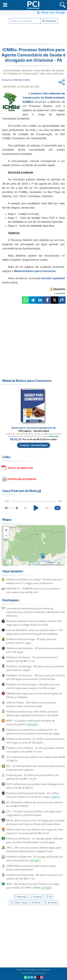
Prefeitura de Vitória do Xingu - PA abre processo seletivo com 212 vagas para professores (34, 581)
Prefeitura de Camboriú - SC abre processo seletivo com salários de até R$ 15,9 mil (35, 750)
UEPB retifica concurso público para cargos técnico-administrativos (31, 868)
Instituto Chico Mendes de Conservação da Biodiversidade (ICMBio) (44, 98)
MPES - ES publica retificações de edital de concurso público (30, 723)
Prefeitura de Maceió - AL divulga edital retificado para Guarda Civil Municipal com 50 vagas (35, 840)
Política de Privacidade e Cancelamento (33, 970)
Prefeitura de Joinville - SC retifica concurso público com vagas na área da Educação (35, 741)
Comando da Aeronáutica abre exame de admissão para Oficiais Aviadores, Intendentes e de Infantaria (35, 612)
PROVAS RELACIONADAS (22, 479)
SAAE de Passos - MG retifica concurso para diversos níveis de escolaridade (31, 704)
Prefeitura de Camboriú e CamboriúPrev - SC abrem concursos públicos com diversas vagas (33, 732)
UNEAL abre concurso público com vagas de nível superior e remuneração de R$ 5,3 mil (35, 831)
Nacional (21, 897)
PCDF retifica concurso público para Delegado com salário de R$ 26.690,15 (35, 786)
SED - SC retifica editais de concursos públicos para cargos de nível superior (35, 768)
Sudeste (36, 897)
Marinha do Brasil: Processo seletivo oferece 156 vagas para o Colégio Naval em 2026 (34, 623)
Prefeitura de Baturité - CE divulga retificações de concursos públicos (34, 859)
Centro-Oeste (19, 903)
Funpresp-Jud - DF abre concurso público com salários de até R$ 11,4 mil (33, 777)
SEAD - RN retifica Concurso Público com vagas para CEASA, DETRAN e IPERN (33, 886)
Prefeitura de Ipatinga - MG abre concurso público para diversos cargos (35, 668)
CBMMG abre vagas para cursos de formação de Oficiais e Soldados (34, 695)
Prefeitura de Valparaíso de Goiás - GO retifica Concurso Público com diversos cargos (33, 795)
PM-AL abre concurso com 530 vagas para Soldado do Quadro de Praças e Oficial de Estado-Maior (35, 822)
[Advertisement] (34, 34)
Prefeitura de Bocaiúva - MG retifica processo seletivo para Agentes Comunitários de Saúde (32, 713)
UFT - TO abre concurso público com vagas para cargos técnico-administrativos (34, 813)
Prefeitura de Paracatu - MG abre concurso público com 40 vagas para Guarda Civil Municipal (35, 677)
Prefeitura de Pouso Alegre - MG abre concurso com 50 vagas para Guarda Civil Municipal (33, 686)
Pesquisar (49, 21)
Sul (49, 897)
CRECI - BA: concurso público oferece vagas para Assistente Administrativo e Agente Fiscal (34, 849)
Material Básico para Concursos (35, 271)
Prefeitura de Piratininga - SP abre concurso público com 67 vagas (31, 641)
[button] (5, 5)
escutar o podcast (53, 278)
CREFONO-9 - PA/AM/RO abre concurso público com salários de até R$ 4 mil (33, 590)
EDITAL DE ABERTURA (21, 468)
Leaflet (33, 565)
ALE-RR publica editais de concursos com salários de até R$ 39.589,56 (35, 804)
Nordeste (50, 903)
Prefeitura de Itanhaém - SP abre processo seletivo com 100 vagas (35, 650)
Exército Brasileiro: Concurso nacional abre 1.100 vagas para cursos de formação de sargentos (34, 632)
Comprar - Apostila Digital (34, 445)
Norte (36, 903)
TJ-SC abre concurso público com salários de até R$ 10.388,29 (35, 759)
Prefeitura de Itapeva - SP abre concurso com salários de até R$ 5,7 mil (32, 659)
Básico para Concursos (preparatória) (34, 428)
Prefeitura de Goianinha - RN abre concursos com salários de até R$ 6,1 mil (34, 877)
